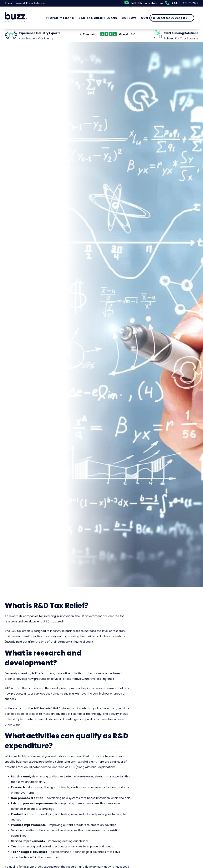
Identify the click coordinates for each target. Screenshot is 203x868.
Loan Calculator (172, 18)
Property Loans (60, 18)
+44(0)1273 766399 (185, 3)
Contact (149, 18)
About (9, 3)
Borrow (129, 18)
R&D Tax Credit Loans (98, 18)
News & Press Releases (31, 3)
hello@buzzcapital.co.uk (147, 3)
